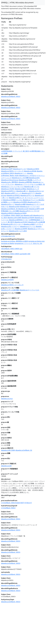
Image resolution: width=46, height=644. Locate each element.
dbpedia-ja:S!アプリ (28, 193)
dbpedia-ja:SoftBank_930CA (11, 96)
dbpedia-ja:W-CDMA (14, 218)
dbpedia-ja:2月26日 (21, 222)
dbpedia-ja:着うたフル (32, 187)
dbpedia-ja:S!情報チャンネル (13, 200)
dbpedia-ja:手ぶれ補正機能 (10, 290)
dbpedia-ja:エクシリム (28, 226)
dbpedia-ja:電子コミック (13, 193)
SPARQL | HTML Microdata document (17, 3)
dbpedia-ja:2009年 (21, 229)
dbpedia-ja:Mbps (21, 189)
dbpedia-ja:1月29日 (8, 189)
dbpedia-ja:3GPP (7, 169)
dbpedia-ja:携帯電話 (25, 182)
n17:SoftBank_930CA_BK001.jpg (12, 215)
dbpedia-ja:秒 (28, 215)
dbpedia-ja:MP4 (34, 209)
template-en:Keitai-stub (36, 241)
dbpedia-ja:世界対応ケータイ (19, 220)
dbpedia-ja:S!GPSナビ (8, 191)
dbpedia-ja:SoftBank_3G (9, 209)
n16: (13, 236)
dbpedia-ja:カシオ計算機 (20, 178)
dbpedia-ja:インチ (33, 189)
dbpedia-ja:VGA (14, 207)
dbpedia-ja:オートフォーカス (30, 207)
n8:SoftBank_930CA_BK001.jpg (12, 249)
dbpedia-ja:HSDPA (28, 218)
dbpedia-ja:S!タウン (34, 202)
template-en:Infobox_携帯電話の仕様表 (14, 241)
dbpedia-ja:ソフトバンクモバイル (12, 187)
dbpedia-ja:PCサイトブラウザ (29, 211)
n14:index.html (6, 236)
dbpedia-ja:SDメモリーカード (13, 224)
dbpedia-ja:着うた (22, 191)
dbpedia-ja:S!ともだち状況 (18, 231)
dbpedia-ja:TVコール (27, 195)
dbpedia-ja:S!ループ (8, 204)
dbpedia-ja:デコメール (30, 200)
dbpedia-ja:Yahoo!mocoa (10, 180)
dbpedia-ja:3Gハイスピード (10, 226)
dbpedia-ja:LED (23, 209)
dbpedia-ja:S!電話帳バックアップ (30, 180)
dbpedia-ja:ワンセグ (20, 169)
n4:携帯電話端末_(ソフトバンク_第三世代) (15, 151)
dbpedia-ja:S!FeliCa (13, 195)
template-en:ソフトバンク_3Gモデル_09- (28, 243)
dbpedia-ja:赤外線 (30, 171)
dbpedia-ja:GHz (34, 178)
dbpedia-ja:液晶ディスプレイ (33, 224)
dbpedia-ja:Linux (7, 399)
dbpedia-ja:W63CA (7, 213)
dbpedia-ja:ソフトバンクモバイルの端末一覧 (30, 184)
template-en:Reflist (8, 243)
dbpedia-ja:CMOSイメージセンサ (12, 171)
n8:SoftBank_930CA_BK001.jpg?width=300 (16, 254)
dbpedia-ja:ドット (21, 173)
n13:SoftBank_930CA (8, 508)
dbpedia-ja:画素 (20, 204)
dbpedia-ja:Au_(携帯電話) (10, 182)
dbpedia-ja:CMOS (33, 169)
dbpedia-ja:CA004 (20, 213)
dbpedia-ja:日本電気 (20, 202)
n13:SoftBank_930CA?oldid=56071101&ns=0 (16, 503)
